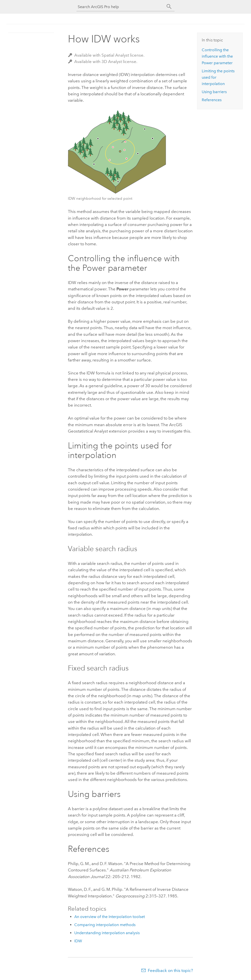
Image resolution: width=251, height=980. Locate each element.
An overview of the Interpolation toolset (110, 917)
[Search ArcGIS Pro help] (121, 7)
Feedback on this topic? (170, 970)
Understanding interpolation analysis (107, 933)
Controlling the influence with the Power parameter (217, 56)
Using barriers (214, 92)
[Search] (169, 7)
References (212, 100)
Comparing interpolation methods (105, 925)
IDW (78, 941)
